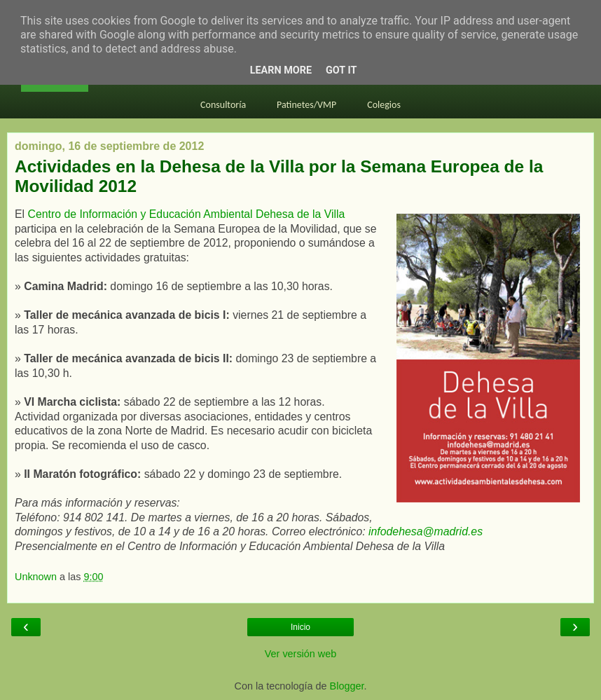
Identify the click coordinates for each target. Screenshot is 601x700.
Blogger (347, 686)
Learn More (281, 70)
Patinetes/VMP (306, 105)
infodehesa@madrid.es (426, 531)
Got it (341, 70)
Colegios (384, 105)
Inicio (300, 627)
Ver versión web (300, 654)
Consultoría (223, 105)
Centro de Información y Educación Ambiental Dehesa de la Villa (186, 214)
